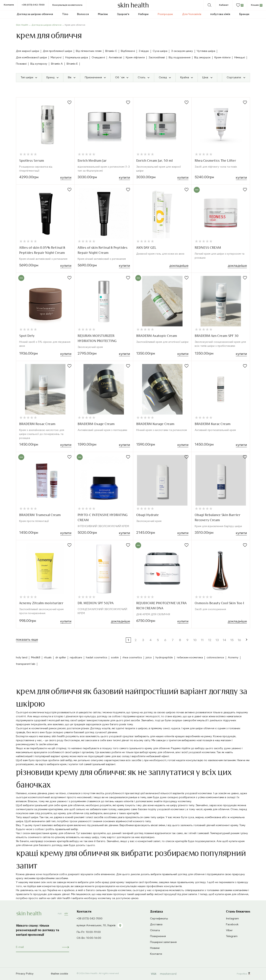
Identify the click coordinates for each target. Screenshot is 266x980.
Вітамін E (72, 64)
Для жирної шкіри (28, 51)
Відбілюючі (128, 51)
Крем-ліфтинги (135, 58)
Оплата (155, 930)
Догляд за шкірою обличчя (46, 25)
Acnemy (233, 658)
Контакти (9, 5)
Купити (66, 178)
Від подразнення (180, 58)
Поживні (21, 64)
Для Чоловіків (192, 14)
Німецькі (240, 58)
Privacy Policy (25, 974)
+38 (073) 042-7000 (33, 5)
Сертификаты (159, 919)
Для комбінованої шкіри (31, 58)
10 (195, 640)
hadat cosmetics (97, 658)
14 (224, 640)
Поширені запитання (163, 942)
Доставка (156, 925)
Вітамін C (111, 51)
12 (210, 640)
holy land (22, 658)
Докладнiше (179, 266)
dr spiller (61, 658)
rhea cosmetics (132, 658)
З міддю (144, 51)
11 (202, 640)
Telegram (232, 936)
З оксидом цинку (182, 51)
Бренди (244, 14)
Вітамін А (57, 64)
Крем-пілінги (222, 58)
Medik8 (36, 658)
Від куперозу (39, 64)
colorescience (215, 658)
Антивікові (115, 58)
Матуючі (56, 58)
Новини (155, 948)
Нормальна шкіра (77, 58)
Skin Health (22, 25)
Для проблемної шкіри (57, 51)
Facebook (232, 925)
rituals (48, 658)
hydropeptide (164, 658)
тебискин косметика (190, 658)
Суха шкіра (160, 51)
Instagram (232, 919)
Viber (229, 930)
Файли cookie (59, 974)
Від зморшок (202, 58)
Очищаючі (98, 58)
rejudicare (76, 658)
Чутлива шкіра (206, 51)
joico (149, 658)
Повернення (158, 936)
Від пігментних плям (89, 51)
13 (217, 640)
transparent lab (26, 664)
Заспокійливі (157, 58)
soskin (115, 658)
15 (232, 640)
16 (239, 640)
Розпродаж (165, 14)
